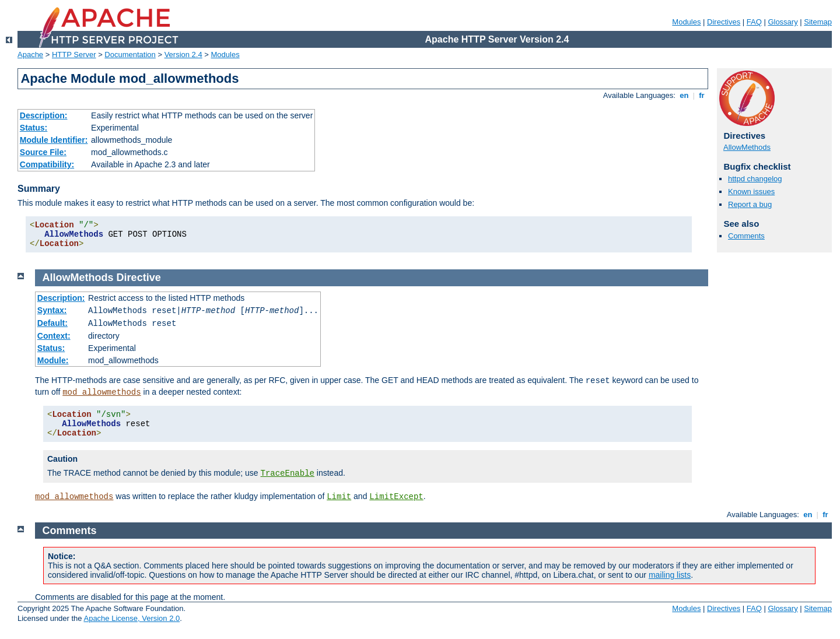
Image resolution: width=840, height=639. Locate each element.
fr (702, 95)
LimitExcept (396, 497)
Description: (44, 115)
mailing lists (670, 575)
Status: (34, 128)
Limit (339, 497)
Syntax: (52, 310)
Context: (54, 336)
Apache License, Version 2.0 (132, 618)
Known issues (751, 192)
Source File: (43, 152)
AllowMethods (747, 147)
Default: (52, 323)
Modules (686, 22)
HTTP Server (74, 55)
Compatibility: (47, 164)
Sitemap (818, 22)
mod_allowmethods (101, 392)
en (684, 95)
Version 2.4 (183, 55)
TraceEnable (288, 473)
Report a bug (750, 204)
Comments (746, 236)
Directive (139, 278)
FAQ (754, 22)
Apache (30, 55)
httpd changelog (755, 179)
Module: (53, 360)
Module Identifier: (54, 140)
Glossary (783, 22)
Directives (724, 22)
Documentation (130, 55)
